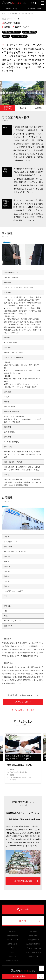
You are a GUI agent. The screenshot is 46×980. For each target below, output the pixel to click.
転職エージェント (12, 960)
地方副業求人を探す (35, 9)
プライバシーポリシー (33, 948)
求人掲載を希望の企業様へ (33, 944)
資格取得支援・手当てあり (11, 32)
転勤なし (6, 36)
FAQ (12, 948)
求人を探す (14, 13)
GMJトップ (12, 932)
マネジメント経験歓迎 (19, 36)
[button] (6, 78)
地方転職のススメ (33, 936)
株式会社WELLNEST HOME (20, 765)
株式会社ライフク (28, 13)
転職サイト (33, 956)
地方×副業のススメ (33, 940)
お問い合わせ (12, 956)
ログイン (34, 3)
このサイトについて (12, 940)
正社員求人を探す (12, 9)
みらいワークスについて (33, 952)
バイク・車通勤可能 (30, 32)
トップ (4, 13)
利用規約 (12, 952)
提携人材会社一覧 (12, 944)
